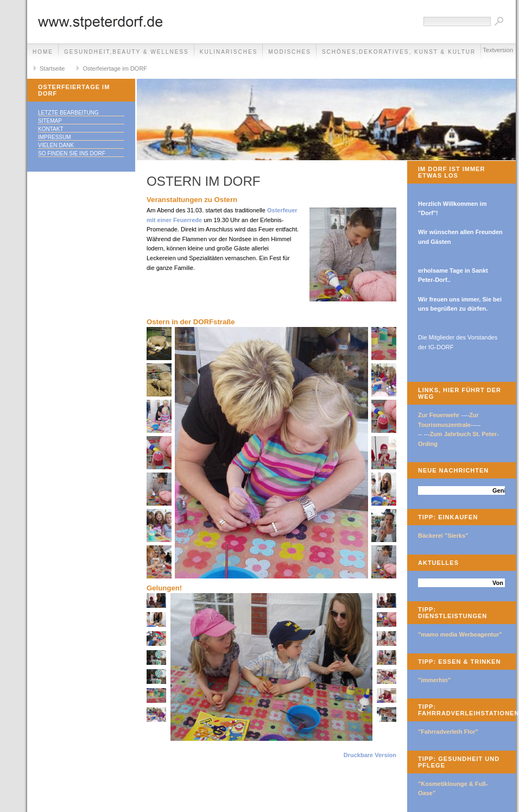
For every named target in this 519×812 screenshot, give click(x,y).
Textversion (498, 50)
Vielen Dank (56, 145)
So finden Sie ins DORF (72, 153)
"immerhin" (434, 680)
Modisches (290, 52)
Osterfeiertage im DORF (115, 68)
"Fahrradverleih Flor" (448, 732)
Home (43, 52)
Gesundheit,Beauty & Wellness (126, 52)
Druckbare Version (370, 755)
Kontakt (50, 129)
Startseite (52, 68)
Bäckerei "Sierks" (443, 536)
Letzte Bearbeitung (68, 113)
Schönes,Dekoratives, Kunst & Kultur (399, 52)
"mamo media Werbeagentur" (460, 634)
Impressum (55, 137)
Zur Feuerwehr (439, 415)
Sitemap (50, 121)
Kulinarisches (229, 52)
